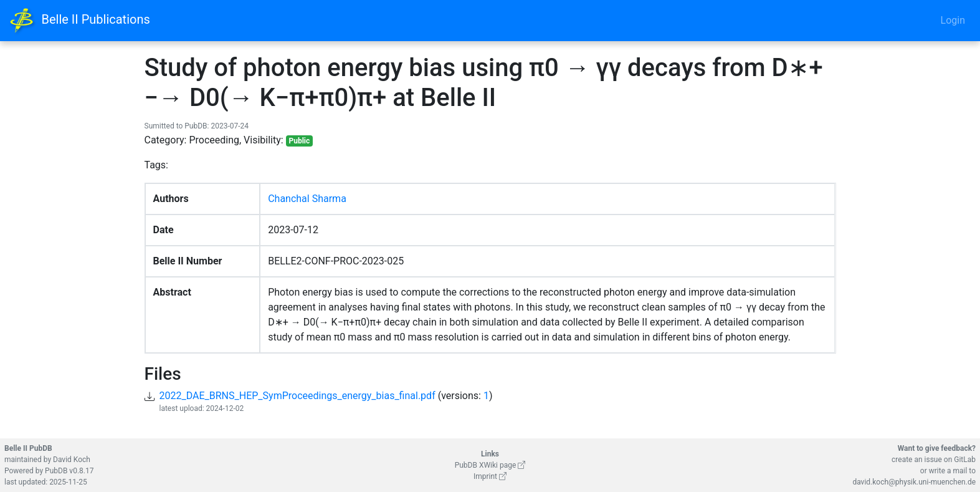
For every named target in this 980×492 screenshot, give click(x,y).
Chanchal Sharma (307, 199)
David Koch (72, 460)
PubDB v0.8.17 (69, 471)
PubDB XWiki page (490, 465)
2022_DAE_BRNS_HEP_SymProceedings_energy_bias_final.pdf (297, 396)
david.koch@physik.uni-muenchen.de (914, 482)
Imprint (490, 476)
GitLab (965, 460)
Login (953, 20)
